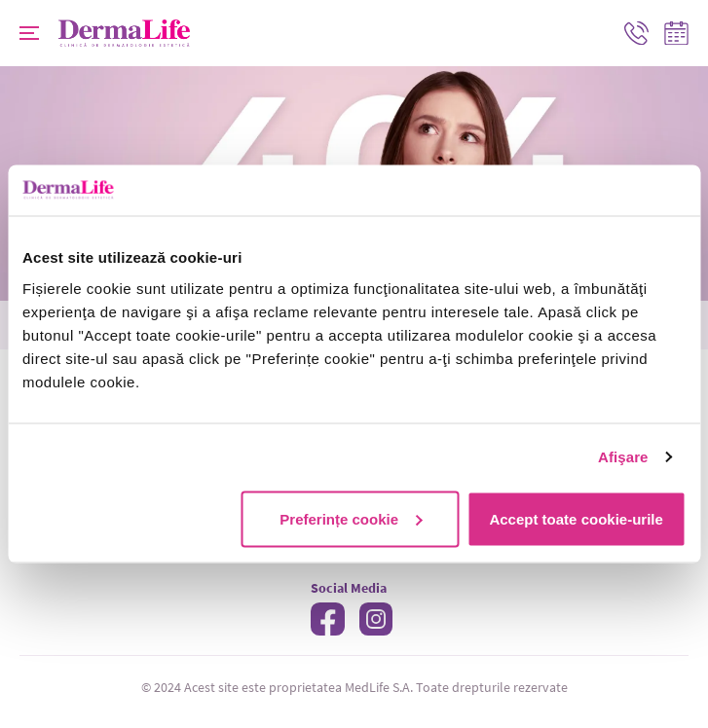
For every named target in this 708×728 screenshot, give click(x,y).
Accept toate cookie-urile (576, 518)
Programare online (676, 33)
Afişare (623, 457)
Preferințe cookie (351, 518)
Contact (633, 33)
